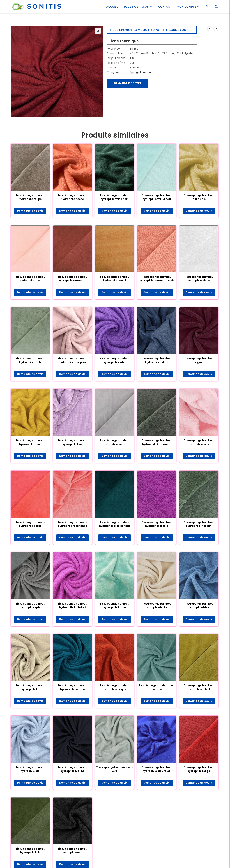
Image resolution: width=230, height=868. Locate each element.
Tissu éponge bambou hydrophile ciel (30, 770)
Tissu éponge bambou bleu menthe (157, 688)
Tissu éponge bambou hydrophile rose (30, 279)
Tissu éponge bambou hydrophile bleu (199, 606)
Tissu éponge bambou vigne (199, 361)
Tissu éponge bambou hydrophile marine (72, 770)
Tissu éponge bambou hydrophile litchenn (199, 524)
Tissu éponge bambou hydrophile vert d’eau (157, 197)
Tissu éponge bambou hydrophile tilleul (199, 688)
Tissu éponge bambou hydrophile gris (30, 606)
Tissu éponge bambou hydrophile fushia (157, 524)
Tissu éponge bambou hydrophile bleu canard (115, 524)
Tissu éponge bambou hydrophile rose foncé (72, 524)
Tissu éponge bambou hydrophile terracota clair (157, 279)
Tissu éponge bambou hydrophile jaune (30, 443)
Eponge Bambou (140, 72)
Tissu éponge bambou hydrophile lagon (114, 606)
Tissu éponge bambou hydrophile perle (114, 443)
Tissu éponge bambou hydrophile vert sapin (114, 197)
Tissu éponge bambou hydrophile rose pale (72, 361)
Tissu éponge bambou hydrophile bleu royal (157, 770)
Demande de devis (128, 83)
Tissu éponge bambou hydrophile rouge (199, 770)
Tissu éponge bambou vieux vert (115, 770)
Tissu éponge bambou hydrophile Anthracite (157, 443)
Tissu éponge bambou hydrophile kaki (30, 852)
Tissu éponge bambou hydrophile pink (199, 443)
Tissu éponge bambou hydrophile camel (114, 279)
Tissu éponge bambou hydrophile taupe (30, 197)
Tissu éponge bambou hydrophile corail (30, 524)
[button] (98, 31)
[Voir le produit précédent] (210, 29)
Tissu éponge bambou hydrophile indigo (157, 361)
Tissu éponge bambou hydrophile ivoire (157, 606)
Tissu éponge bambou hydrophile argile (30, 361)
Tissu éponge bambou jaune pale (199, 197)
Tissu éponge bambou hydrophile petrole (72, 688)
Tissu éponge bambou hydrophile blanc (199, 279)
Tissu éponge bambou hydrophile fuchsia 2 (72, 606)
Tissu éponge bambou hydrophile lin (30, 688)
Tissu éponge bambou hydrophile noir (72, 852)
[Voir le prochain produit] (216, 29)
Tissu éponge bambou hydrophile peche (72, 197)
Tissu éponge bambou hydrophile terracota (72, 279)
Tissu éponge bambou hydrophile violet (114, 361)
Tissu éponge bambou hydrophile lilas (72, 443)
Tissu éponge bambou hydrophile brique (114, 688)
